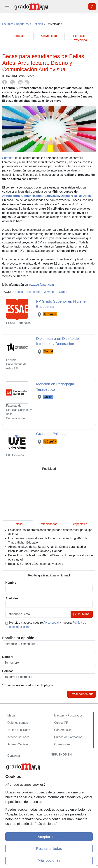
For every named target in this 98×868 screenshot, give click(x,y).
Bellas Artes (82, 196)
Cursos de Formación (68, 737)
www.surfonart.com (41, 285)
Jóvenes (50, 292)
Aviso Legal (51, 623)
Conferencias (63, 730)
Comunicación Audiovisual (40, 196)
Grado (63, 292)
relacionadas (49, 524)
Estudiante (34, 292)
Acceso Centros (18, 744)
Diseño (66, 196)
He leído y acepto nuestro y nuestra (48, 625)
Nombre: (8, 657)
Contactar (14, 756)
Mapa (11, 715)
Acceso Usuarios (18, 737)
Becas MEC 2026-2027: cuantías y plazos (36, 564)
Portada (18, 36)
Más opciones (49, 860)
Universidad (49, 36)
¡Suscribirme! (82, 614)
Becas (19, 292)
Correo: (8, 671)
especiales (80, 524)
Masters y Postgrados (68, 715)
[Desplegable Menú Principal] (7, 7)
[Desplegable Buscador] (92, 7)
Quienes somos (18, 723)
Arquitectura (11, 196)
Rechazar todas (49, 849)
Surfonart (8, 158)
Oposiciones (62, 744)
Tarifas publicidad (19, 730)
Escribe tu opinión (18, 638)
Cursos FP (61, 723)
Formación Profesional (80, 38)
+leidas (18, 524)
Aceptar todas (49, 837)
